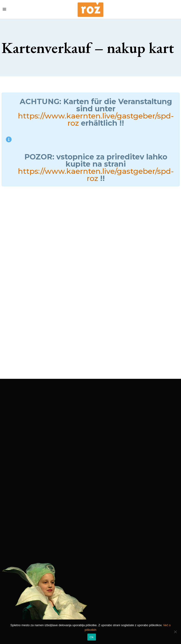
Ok (92, 637)
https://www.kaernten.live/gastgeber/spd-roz (96, 119)
